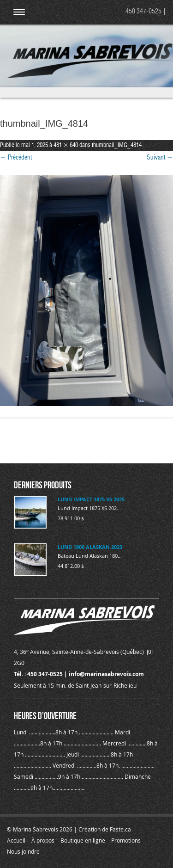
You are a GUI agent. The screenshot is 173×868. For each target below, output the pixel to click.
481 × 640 (66, 145)
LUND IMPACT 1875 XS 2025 (91, 499)
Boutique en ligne (83, 840)
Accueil (16, 840)
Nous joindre (23, 851)
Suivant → (160, 158)
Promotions (126, 840)
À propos (43, 840)
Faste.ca (120, 829)
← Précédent (16, 158)
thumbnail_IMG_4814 (117, 145)
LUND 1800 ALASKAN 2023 (90, 547)
